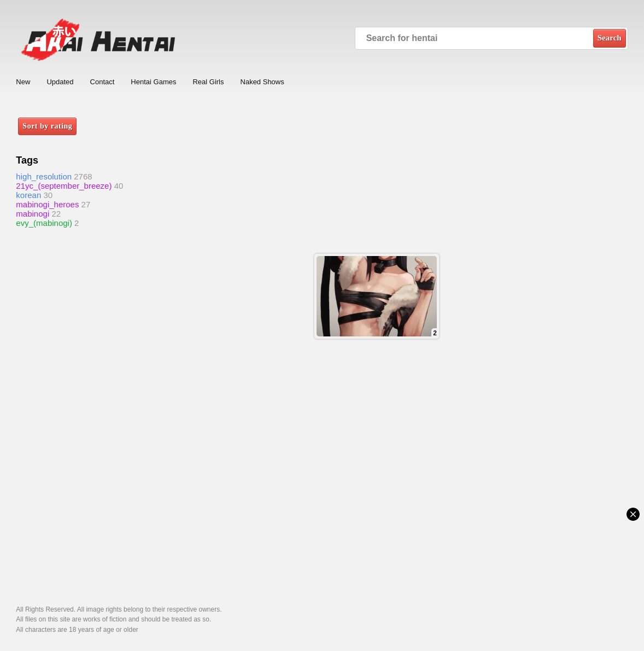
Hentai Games (153, 82)
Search (610, 38)
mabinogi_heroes (47, 204)
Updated (60, 82)
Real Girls (208, 82)
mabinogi (33, 214)
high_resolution (44, 176)
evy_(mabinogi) (44, 223)
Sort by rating (47, 126)
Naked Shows (262, 82)
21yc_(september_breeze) (64, 186)
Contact (103, 82)
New (23, 82)
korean (28, 195)
